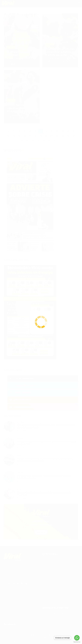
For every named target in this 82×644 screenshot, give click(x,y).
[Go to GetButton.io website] (77, 642)
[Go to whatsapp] (77, 638)
